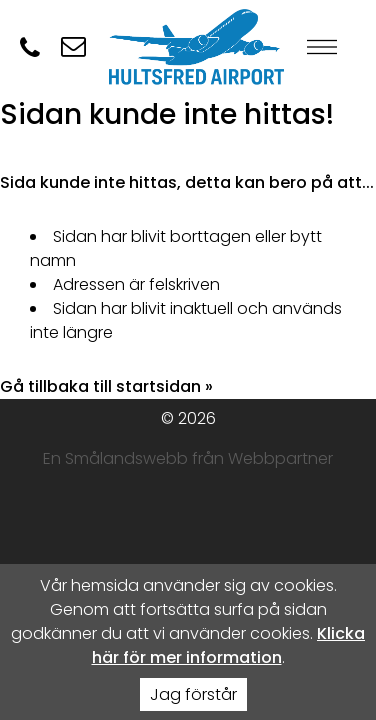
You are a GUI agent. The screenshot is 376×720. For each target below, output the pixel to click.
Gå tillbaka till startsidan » (106, 386)
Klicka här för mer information (229, 645)
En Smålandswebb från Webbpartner (188, 458)
